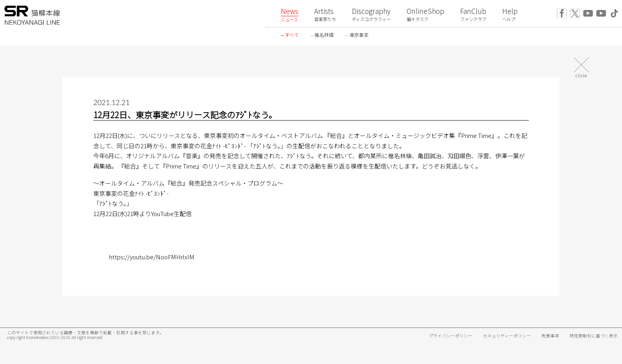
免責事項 (550, 336)
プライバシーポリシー (451, 336)
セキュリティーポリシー (507, 336)
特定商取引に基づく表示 (594, 336)
